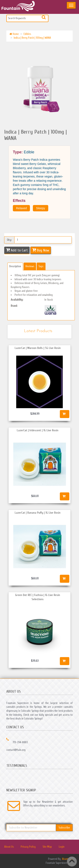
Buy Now (43, 250)
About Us (9, 847)
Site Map (47, 847)
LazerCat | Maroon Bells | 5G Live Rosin (38, 348)
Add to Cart (19, 250)
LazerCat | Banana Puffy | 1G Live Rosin (38, 513)
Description (15, 266)
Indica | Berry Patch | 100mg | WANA (32, 38)
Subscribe (64, 828)
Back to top (72, 861)
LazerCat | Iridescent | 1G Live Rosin (38, 430)
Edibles (27, 34)
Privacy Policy (28, 847)
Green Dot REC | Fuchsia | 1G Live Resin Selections (38, 597)
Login (62, 847)
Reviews (30, 266)
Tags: (41, 266)
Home (14, 34)
